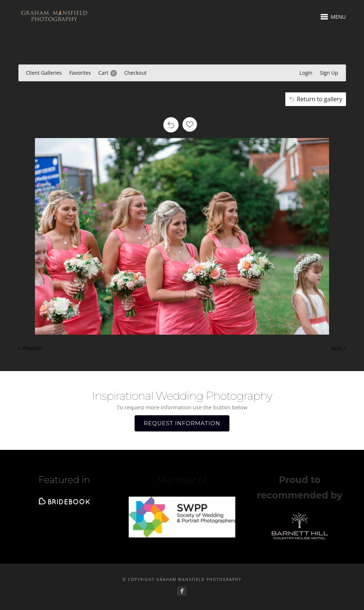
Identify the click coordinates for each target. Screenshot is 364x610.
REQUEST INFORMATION (182, 423)
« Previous (31, 348)
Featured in (64, 480)
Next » (338, 348)
